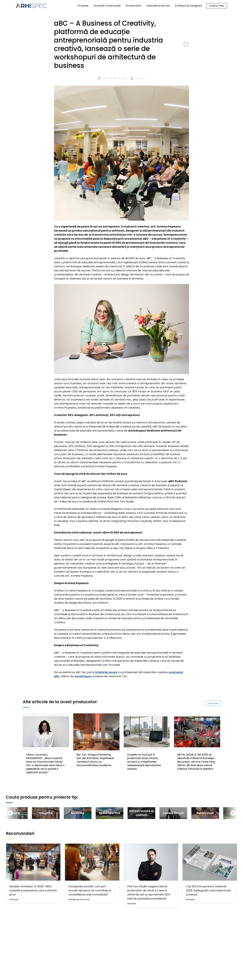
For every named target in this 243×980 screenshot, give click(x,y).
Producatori (134, 6)
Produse (83, 6)
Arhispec (140, 78)
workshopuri (83, 676)
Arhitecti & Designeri (188, 6)
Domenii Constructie (107, 6)
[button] (14, 813)
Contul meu (217, 6)
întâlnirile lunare (106, 672)
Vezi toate (213, 703)
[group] (46, 813)
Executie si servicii (158, 6)
